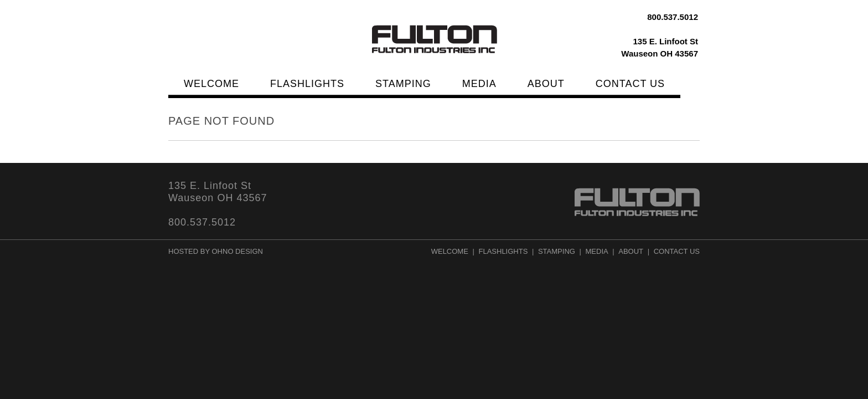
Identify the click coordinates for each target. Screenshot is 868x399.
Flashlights (307, 84)
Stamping (403, 84)
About (546, 84)
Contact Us (630, 84)
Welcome (211, 84)
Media (479, 84)
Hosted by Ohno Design (216, 251)
